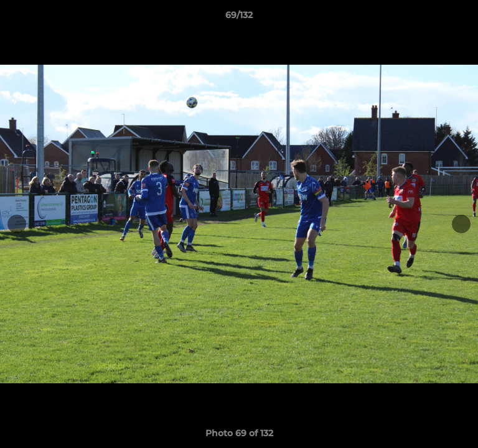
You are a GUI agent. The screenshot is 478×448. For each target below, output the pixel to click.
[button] (463, 18)
